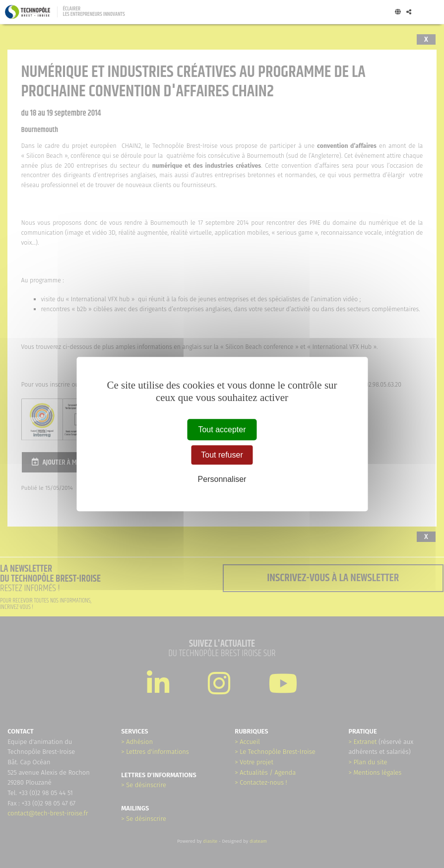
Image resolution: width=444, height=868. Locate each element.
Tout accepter (222, 430)
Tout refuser (222, 455)
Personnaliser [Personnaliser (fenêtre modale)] (222, 479)
